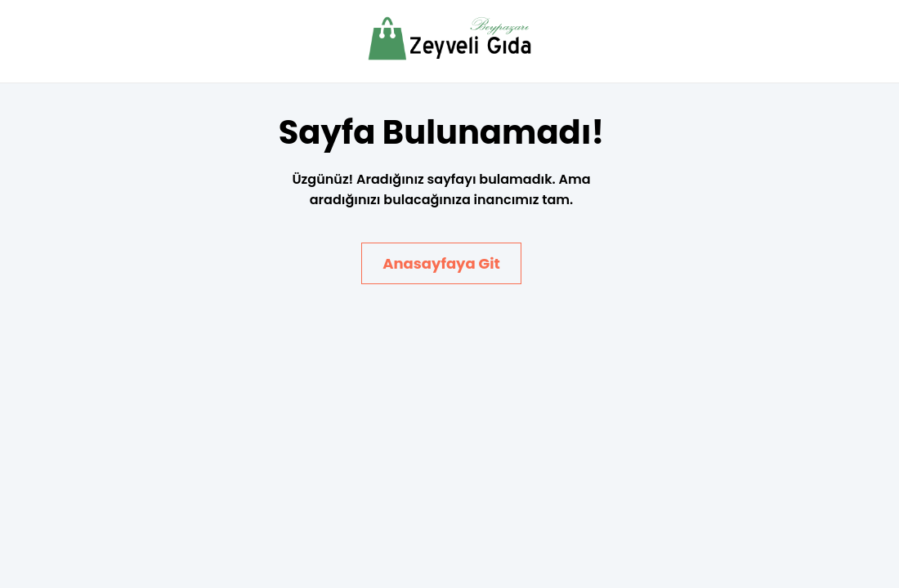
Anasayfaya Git (441, 263)
